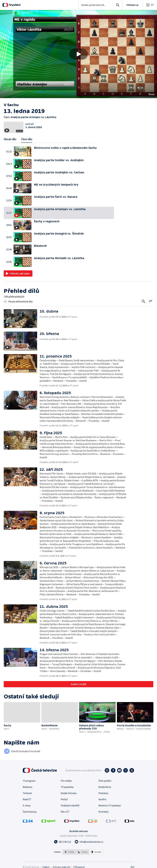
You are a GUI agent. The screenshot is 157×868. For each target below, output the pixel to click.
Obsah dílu (10, 139)
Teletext (27, 793)
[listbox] (83, 852)
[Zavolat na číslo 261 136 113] (62, 842)
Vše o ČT (65, 812)
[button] (78, 54)
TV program (29, 781)
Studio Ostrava (69, 793)
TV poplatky (67, 787)
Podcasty (103, 793)
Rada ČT (27, 799)
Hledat (117, 6)
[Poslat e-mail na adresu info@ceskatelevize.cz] (89, 842)
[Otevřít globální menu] (150, 5)
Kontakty (104, 812)
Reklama (27, 787)
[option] (69, 852)
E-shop (27, 805)
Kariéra (102, 799)
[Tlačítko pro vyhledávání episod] (143, 301)
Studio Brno (105, 787)
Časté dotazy (30, 812)
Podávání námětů (70, 805)
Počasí (64, 799)
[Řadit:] (151, 301)
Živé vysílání (105, 781)
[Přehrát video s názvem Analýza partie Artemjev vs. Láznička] (78, 54)
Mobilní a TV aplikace (110, 805)
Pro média (66, 781)
